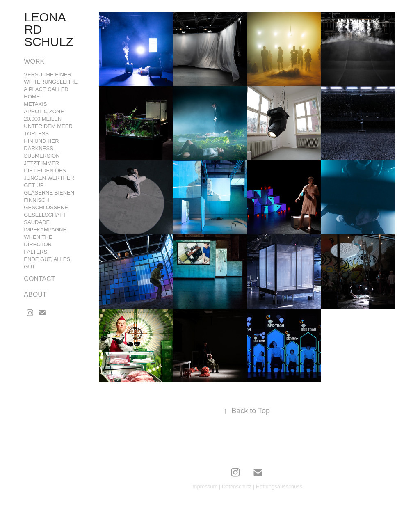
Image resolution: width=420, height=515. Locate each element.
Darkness (39, 148)
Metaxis (35, 104)
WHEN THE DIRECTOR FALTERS (38, 244)
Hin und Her (41, 141)
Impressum (204, 486)
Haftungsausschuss (279, 486)
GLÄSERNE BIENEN (49, 193)
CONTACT (39, 279)
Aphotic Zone (44, 111)
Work (34, 61)
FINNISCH (36, 200)
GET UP (34, 185)
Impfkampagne (45, 230)
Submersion (42, 156)
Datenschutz (237, 486)
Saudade (37, 222)
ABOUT (35, 294)
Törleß (36, 134)
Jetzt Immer (41, 163)
